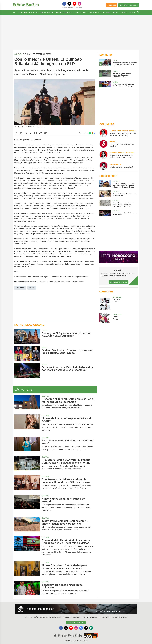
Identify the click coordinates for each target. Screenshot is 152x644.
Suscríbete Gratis (118, 282)
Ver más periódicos (129, 5)
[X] (69, 4)
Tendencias (92, 12)
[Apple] (86, 628)
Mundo (43, 12)
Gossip (76, 12)
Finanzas (51, 12)
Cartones (67, 12)
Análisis (59, 12)
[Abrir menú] (14, 12)
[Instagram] (79, 4)
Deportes (124, 12)
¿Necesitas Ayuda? (76, 622)
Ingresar (112, 5)
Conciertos (20, 288)
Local (20, 12)
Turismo (115, 12)
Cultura (83, 12)
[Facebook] (64, 4)
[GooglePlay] (91, 628)
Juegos (132, 12)
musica (32, 288)
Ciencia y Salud (104, 12)
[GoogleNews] (81, 628)
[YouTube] (74, 4)
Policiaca (28, 12)
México (36, 12)
